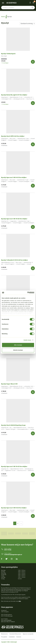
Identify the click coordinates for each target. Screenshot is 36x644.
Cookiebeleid (12, 637)
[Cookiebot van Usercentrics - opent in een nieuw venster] (27, 293)
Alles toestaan (18, 345)
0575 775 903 (8, 550)
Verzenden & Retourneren (15, 634)
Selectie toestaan (18, 350)
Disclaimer (19, 637)
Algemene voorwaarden (28, 634)
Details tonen (27, 340)
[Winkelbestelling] (27, 24)
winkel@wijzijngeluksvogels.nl (13, 555)
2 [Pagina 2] (18, 523)
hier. (20, 601)
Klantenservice (4, 634)
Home (4, 17)
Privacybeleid (4, 637)
